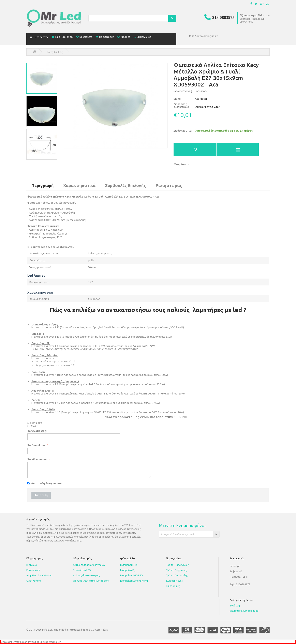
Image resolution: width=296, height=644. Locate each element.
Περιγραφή (42, 185)
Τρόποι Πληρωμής (176, 570)
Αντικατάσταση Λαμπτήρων (89, 565)
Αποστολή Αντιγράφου (45, 483)
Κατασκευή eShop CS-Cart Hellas (88, 630)
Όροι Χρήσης (34, 581)
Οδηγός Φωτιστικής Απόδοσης (91, 581)
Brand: (177, 99)
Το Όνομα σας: (37, 431)
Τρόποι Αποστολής (177, 575)
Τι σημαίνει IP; (127, 570)
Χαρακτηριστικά (79, 185)
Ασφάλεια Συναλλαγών (39, 575)
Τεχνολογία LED (82, 570)
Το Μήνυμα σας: (38, 459)
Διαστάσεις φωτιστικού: (181, 105)
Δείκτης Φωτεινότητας (86, 575)
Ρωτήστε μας (169, 185)
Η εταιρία (32, 565)
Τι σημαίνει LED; (129, 565)
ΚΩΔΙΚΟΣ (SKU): (183, 91)
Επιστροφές (173, 586)
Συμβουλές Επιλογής (125, 185)
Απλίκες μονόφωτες (208, 107)
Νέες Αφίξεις (55, 52)
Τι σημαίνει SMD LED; (131, 575)
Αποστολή (41, 495)
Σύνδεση (235, 606)
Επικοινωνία (33, 570)
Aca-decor (190, 99)
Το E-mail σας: (37, 445)
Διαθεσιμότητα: (183, 131)
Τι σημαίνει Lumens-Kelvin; (134, 581)
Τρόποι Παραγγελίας (177, 565)
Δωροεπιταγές (174, 581)
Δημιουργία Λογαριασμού (244, 611)
